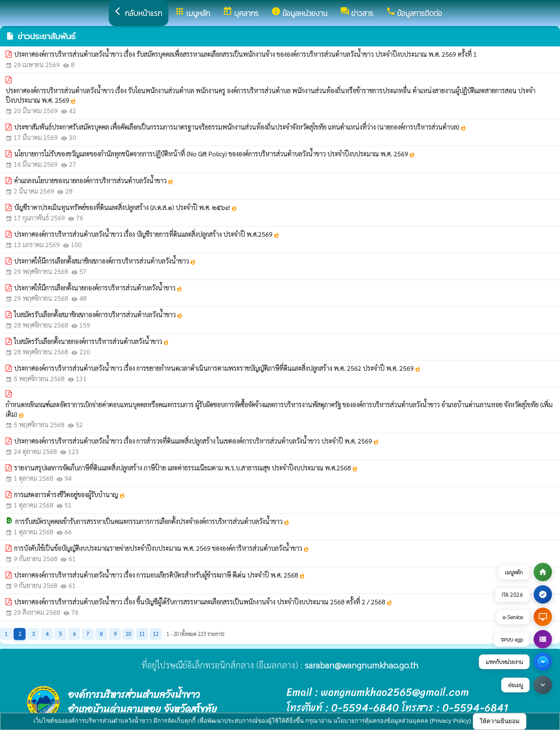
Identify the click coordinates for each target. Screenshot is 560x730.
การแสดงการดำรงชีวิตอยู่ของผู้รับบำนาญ (70, 495)
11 (142, 634)
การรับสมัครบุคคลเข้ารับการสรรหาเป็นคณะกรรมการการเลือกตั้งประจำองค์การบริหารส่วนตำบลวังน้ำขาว (152, 521)
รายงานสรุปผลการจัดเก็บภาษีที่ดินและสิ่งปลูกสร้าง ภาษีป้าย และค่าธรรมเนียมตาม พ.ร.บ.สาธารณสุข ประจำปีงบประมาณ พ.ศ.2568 (186, 468)
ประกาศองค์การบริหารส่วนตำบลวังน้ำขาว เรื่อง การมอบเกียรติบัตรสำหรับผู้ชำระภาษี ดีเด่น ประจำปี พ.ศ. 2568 (160, 575)
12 (156, 634)
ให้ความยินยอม (500, 721)
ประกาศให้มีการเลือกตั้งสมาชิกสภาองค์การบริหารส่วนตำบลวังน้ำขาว (105, 261)
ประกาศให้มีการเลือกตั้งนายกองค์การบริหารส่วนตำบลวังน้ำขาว (98, 288)
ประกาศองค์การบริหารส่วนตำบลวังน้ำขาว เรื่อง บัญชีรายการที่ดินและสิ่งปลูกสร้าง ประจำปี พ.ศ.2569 (147, 234)
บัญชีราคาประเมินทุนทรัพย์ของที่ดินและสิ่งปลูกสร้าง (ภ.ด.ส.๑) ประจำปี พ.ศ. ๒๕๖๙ (126, 207)
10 (128, 634)
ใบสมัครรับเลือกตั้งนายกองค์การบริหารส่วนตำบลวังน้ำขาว (92, 341)
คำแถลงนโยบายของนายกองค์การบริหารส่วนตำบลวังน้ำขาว (94, 181)
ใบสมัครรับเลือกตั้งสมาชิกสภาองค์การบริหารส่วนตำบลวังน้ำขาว (98, 315)
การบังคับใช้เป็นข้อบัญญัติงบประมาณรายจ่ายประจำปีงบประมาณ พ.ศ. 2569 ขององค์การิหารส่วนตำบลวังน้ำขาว (162, 548)
